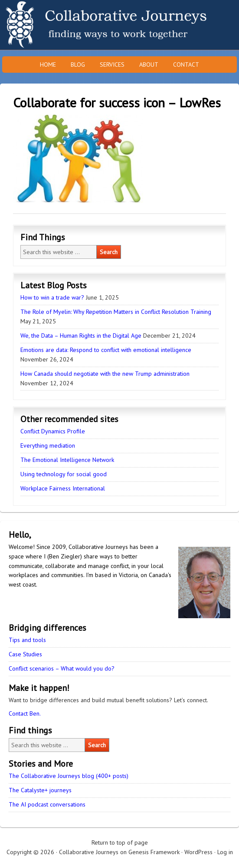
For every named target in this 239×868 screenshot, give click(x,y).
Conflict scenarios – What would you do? (62, 668)
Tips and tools (27, 640)
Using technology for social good (64, 474)
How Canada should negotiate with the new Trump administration (105, 374)
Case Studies (25, 654)
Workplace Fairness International (63, 488)
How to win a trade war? (52, 297)
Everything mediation (48, 445)
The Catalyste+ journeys (40, 790)
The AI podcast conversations (47, 804)
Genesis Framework (154, 852)
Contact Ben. (25, 713)
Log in (225, 852)
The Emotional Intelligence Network (67, 460)
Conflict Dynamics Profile (53, 431)
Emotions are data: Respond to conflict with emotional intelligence (106, 350)
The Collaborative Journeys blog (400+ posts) (69, 776)
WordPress (198, 852)
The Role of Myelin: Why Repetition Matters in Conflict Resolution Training (116, 312)
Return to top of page (120, 842)
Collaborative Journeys (76, 25)
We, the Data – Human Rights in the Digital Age (81, 336)
